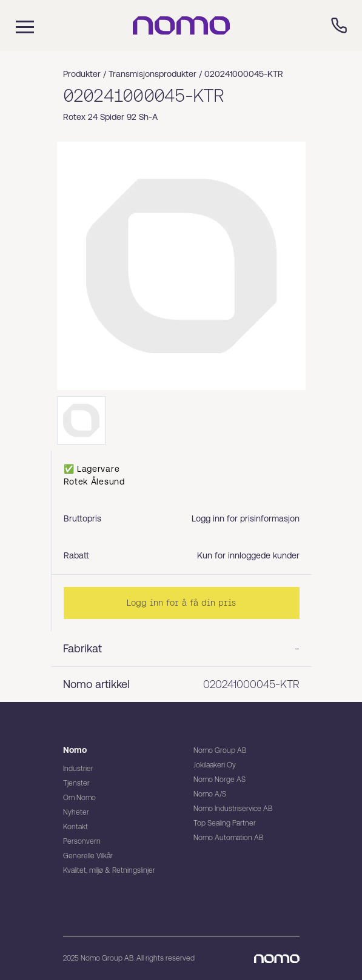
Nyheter (76, 812)
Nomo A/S (210, 794)
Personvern (82, 841)
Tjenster (76, 783)
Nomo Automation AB (228, 838)
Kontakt (75, 827)
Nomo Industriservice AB (233, 809)
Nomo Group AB (220, 750)
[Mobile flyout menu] (17, 25)
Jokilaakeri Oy (215, 765)
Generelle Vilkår (88, 856)
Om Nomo (79, 798)
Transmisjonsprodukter (153, 74)
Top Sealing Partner (225, 823)
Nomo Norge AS (220, 780)
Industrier (78, 769)
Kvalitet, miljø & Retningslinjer (109, 870)
